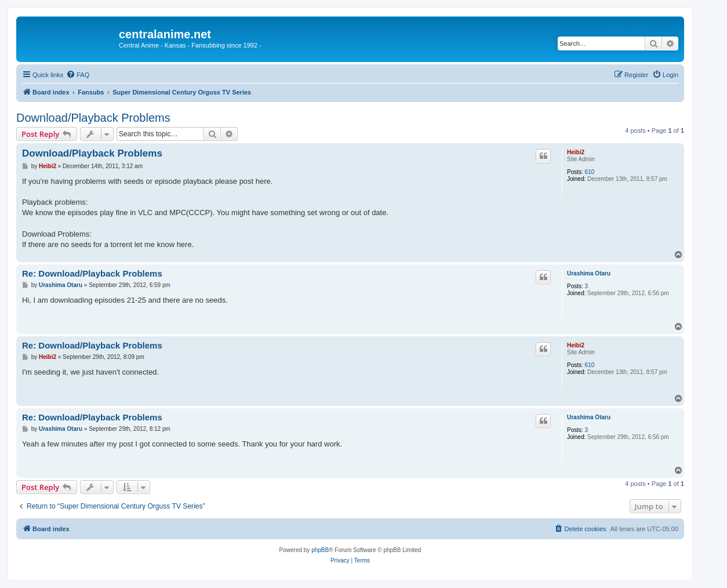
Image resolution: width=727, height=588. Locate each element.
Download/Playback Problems (93, 118)
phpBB (320, 550)
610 (590, 172)
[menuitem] (78, 75)
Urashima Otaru (589, 273)
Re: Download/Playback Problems (92, 273)
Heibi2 (576, 152)
